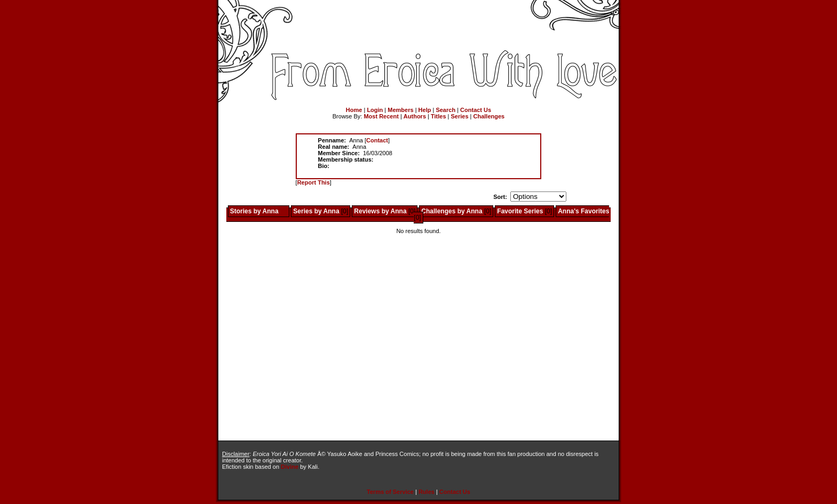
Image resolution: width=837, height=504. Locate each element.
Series (460, 116)
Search (445, 110)
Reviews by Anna (380, 211)
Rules (427, 492)
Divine (290, 467)
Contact (377, 140)
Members (400, 110)
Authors (415, 116)
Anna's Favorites (583, 211)
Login (375, 110)
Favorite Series (520, 211)
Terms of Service (390, 492)
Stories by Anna (254, 211)
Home (354, 110)
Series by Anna (316, 211)
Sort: (500, 197)
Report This (314, 182)
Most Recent (381, 116)
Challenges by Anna (452, 211)
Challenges (489, 116)
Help (425, 110)
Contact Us (476, 110)
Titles (439, 116)
